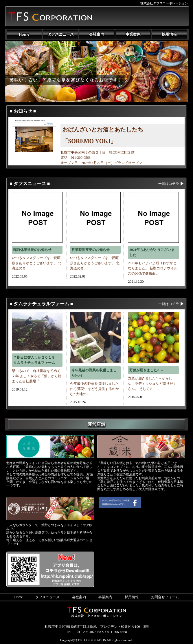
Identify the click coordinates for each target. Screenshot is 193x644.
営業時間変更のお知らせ (91, 250)
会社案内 (97, 34)
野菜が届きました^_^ (146, 370)
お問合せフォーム (165, 597)
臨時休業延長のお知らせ (32, 250)
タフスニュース (61, 34)
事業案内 (133, 34)
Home (24, 34)
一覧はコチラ (169, 184)
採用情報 (169, 34)
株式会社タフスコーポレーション (164, 3)
